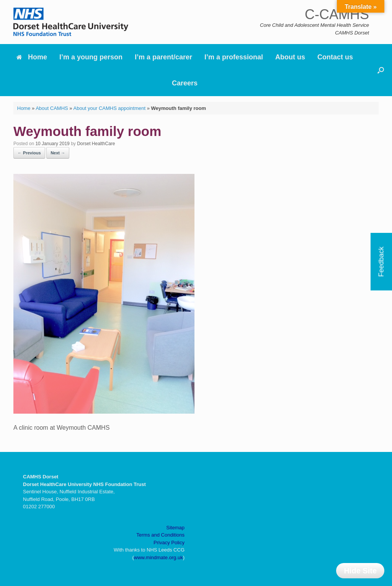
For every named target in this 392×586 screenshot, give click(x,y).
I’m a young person (91, 57)
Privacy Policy (169, 543)
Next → (58, 153)
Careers (185, 83)
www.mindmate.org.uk (158, 557)
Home (32, 57)
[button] (381, 70)
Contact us (335, 57)
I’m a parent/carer (163, 57)
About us (290, 57)
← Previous (29, 153)
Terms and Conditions (160, 535)
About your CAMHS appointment (109, 108)
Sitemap (175, 528)
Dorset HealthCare (96, 144)
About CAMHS (52, 108)
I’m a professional (234, 57)
